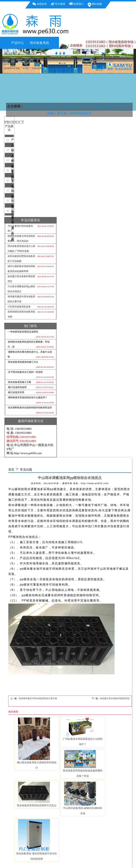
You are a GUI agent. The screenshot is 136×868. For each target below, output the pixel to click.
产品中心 (18, 43)
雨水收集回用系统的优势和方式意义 (37, 805)
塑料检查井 (53, 106)
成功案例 (12, 161)
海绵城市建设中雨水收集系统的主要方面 (38, 698)
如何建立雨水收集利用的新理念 (115, 698)
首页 (11, 470)
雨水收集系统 (39, 43)
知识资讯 (12, 171)
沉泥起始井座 (73, 106)
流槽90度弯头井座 (118, 106)
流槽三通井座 (57, 113)
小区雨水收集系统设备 (19, 307)
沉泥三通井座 (94, 106)
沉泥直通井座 (12, 211)
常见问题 (12, 181)
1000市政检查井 (80, 113)
